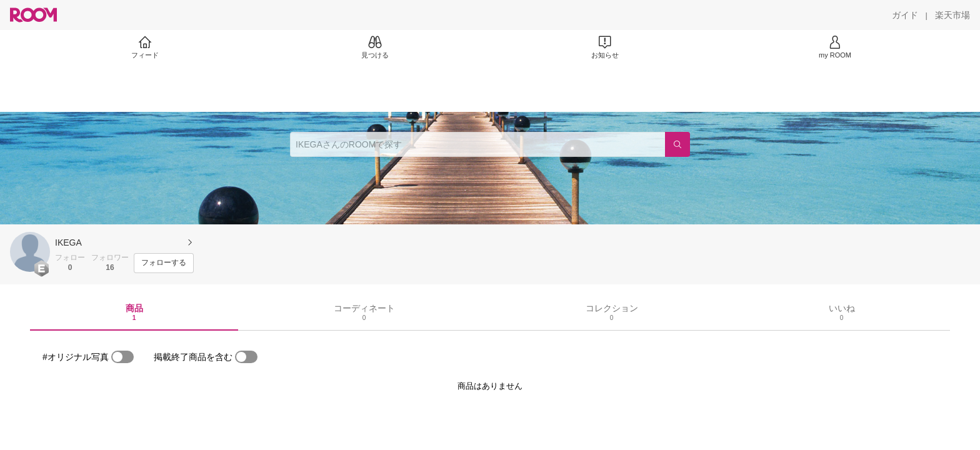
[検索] (677, 144)
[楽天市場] (952, 15)
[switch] (122, 357)
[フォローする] (164, 263)
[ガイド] (905, 15)
